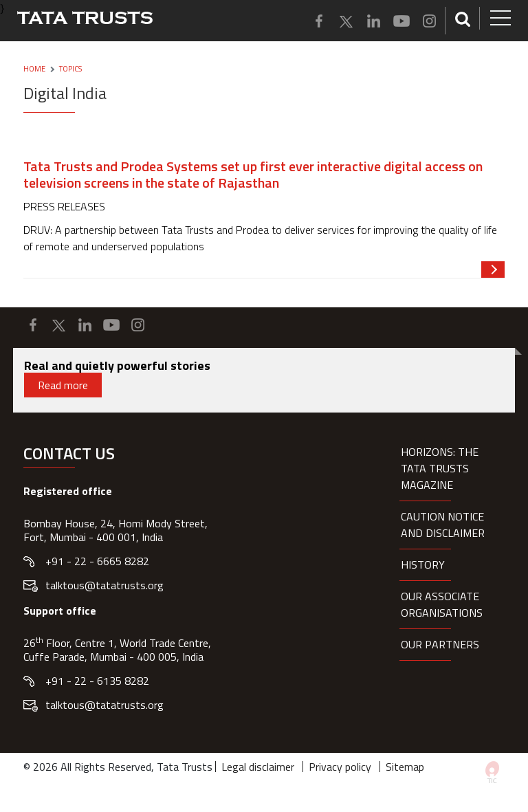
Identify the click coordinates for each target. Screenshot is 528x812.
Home (34, 69)
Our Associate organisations (442, 604)
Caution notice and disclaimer (443, 525)
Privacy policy (340, 767)
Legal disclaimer (258, 767)
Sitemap (405, 767)
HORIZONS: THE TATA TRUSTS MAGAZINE (440, 468)
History (423, 564)
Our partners (440, 644)
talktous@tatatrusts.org (104, 585)
